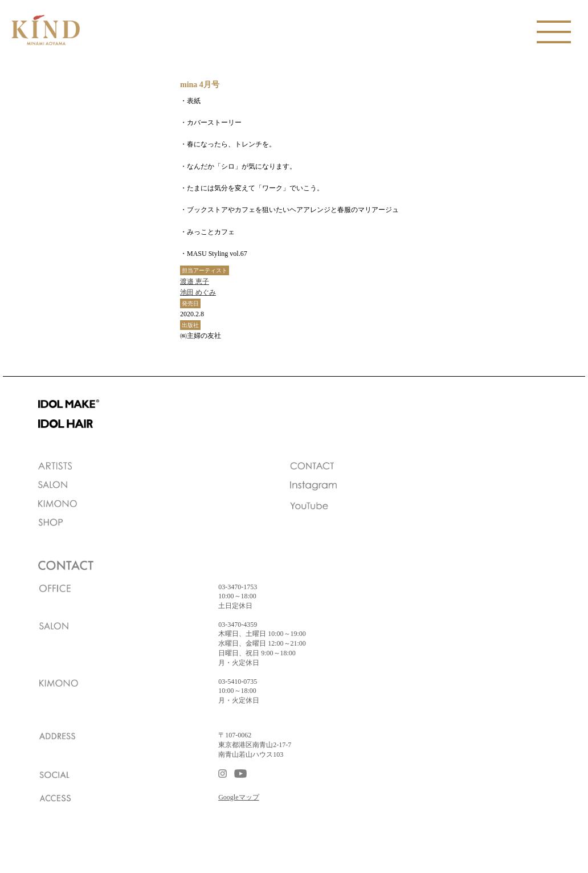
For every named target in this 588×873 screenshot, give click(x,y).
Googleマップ (238, 797)
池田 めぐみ (198, 292)
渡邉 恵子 (195, 282)
